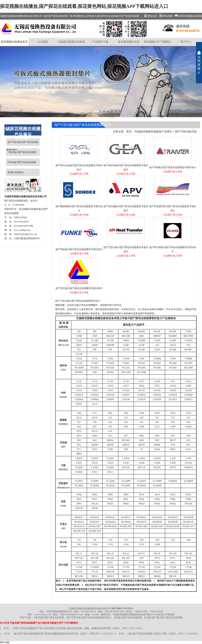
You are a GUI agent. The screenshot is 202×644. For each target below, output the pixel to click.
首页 (129, 132)
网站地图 (5, 642)
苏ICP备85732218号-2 (122, 608)
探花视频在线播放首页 (14, 42)
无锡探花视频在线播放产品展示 (153, 132)
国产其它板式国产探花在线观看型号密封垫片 (79, 289)
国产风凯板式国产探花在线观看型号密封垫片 (79, 250)
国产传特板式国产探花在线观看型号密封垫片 (173, 168)
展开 (199, 62)
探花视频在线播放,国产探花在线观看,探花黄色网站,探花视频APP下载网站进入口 (84, 6)
